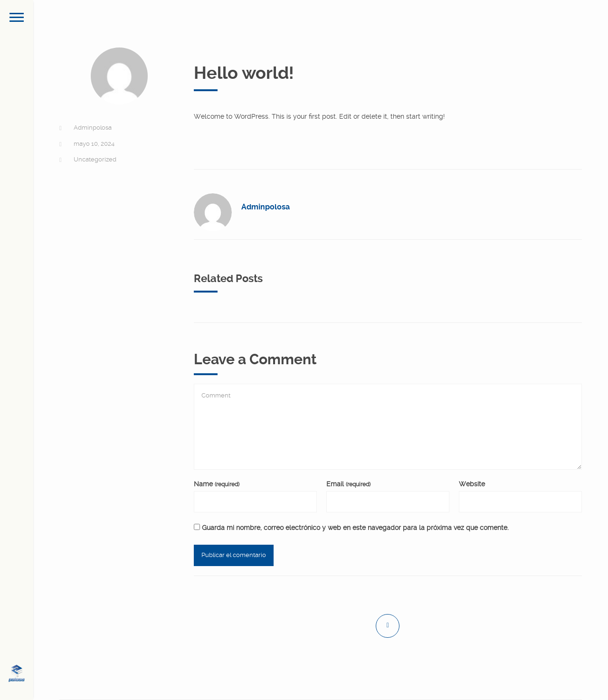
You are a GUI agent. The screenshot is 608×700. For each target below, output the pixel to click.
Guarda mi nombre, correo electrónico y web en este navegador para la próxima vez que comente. (355, 528)
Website (472, 484)
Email (348, 484)
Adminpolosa (93, 128)
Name (217, 484)
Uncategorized (95, 159)
